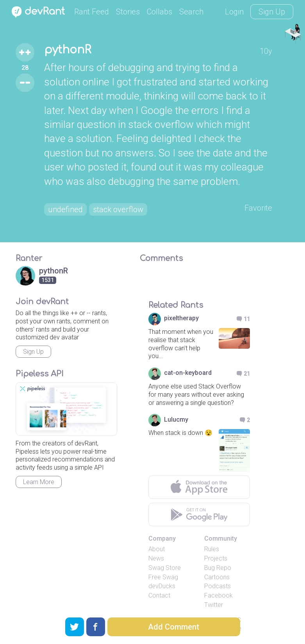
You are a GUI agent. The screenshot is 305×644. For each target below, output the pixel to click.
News (156, 558)
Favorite (258, 208)
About (157, 549)
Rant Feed (92, 12)
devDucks (162, 586)
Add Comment (174, 627)
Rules (212, 549)
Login (234, 12)
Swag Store (165, 568)
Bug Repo (218, 568)
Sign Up (272, 12)
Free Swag (163, 577)
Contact (159, 595)
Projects (216, 558)
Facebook (218, 595)
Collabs (160, 12)
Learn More (39, 482)
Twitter (214, 605)
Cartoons (217, 577)
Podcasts (218, 586)
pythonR (68, 50)
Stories (128, 12)
